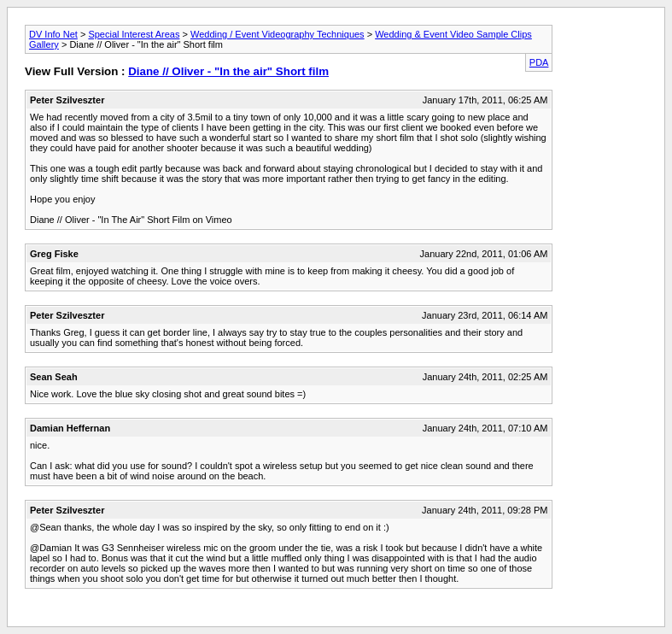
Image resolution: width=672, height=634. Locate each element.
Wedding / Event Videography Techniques (278, 34)
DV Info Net (53, 34)
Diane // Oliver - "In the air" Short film (228, 71)
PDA (539, 62)
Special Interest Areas (134, 34)
